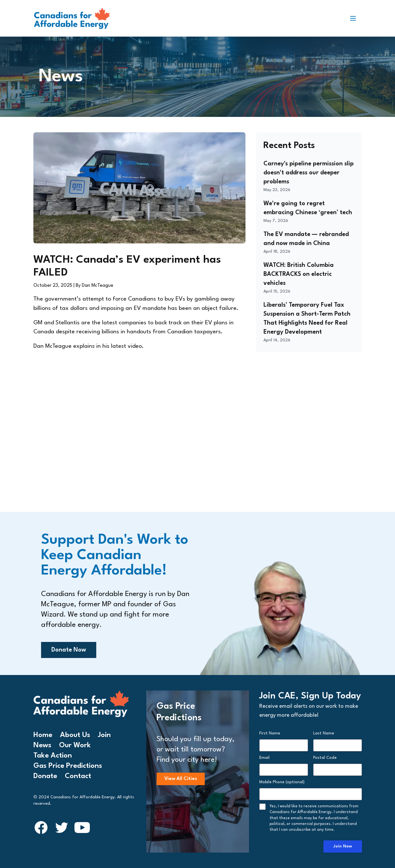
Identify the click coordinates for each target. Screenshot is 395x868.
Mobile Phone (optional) (282, 782)
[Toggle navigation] (356, 18)
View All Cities (181, 779)
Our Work (75, 745)
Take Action (53, 756)
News (42, 745)
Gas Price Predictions (68, 766)
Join (104, 735)
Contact (78, 776)
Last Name (324, 733)
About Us (75, 735)
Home (43, 735)
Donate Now (69, 650)
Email (264, 758)
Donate (45, 776)
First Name (270, 733)
